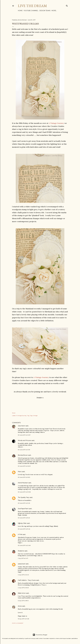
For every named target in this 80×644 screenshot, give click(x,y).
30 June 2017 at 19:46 (24, 529)
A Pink (20, 534)
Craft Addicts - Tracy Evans (27, 580)
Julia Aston (22, 426)
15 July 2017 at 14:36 (23, 619)
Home (20, 11)
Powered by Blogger (40, 635)
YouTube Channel (31, 11)
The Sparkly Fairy (24, 497)
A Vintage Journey (56, 123)
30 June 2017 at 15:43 (24, 518)
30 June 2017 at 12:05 (24, 503)
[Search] (67, 5)
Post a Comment (18, 623)
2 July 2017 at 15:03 (23, 588)
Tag (28, 416)
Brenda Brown (23, 455)
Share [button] (14, 413)
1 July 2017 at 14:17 (23, 558)
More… (54, 11)
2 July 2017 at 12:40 (23, 575)
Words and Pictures (25, 440)
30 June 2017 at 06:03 (24, 466)
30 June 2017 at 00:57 (24, 435)
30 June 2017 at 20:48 (24, 545)
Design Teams (45, 11)
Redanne (21, 551)
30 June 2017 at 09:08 (24, 492)
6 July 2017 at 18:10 (23, 601)
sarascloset (22, 564)
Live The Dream (32, 6)
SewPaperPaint (23, 509)
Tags (31, 416)
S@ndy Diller (22, 523)
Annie (20, 606)
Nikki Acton (22, 593)
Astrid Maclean (23, 483)
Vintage (35, 416)
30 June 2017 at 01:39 (24, 450)
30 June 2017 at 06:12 (24, 477)
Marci (20, 472)
